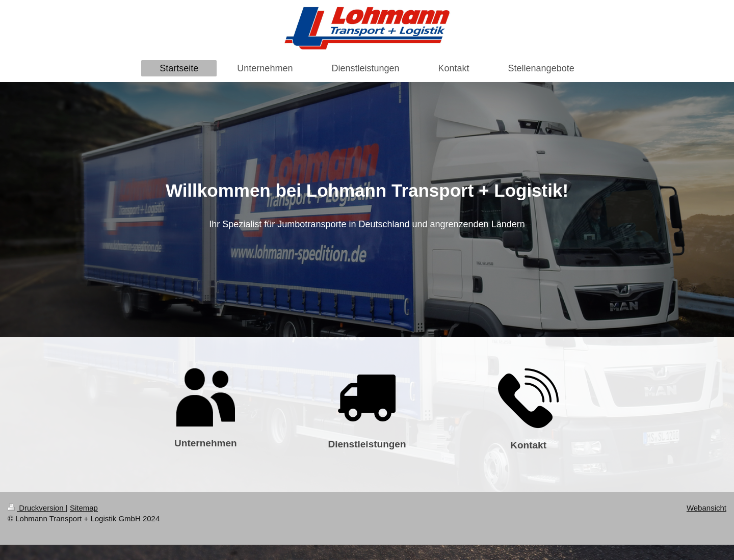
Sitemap (84, 508)
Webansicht (706, 508)
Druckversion (37, 508)
